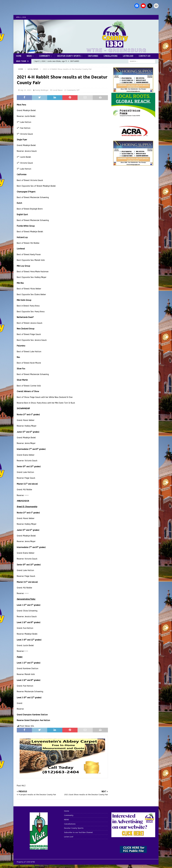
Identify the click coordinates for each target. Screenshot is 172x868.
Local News (58, 90)
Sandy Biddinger (42, 90)
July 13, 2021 (26, 90)
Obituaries (93, 56)
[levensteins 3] (62, 774)
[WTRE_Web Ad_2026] (133, 116)
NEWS (29, 56)
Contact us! (144, 56)
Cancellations (111, 56)
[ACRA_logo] (133, 135)
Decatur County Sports (69, 56)
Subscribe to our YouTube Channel (78, 832)
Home (19, 56)
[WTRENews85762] (133, 164)
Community (44, 56)
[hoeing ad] (133, 91)
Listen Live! (128, 56)
